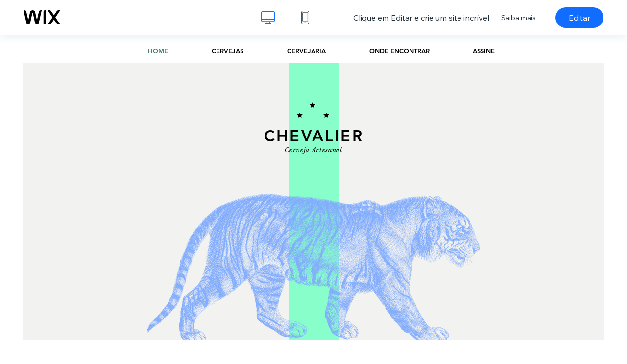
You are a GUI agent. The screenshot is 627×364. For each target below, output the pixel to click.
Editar (579, 18)
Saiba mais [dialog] (518, 18)
